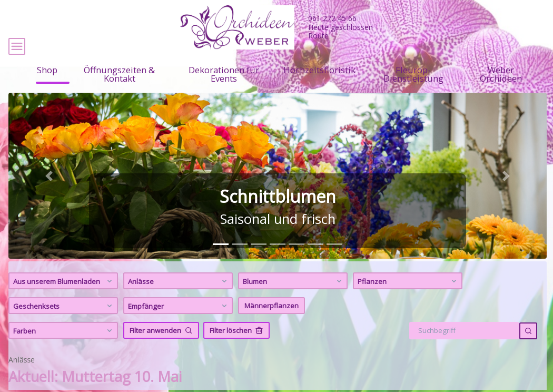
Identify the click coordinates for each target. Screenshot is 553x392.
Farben (64, 352)
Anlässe (179, 303)
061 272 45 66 (332, 18)
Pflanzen (408, 303)
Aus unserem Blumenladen (64, 303)
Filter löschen (236, 352)
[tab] (221, 266)
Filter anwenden (161, 352)
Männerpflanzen (271, 328)
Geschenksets (64, 328)
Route (318, 36)
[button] (49, 198)
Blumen (294, 303)
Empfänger (179, 328)
